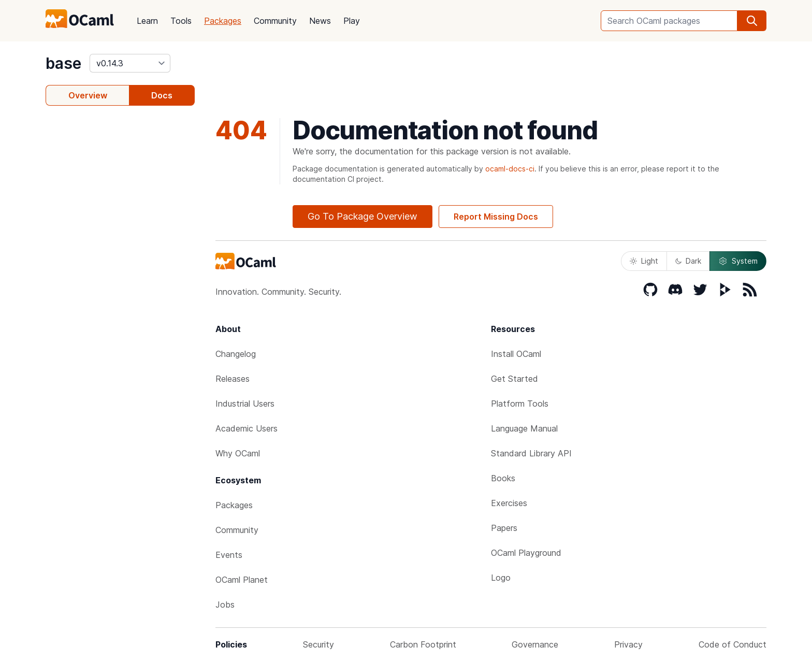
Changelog (236, 354)
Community (275, 21)
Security (318, 644)
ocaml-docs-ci (510, 169)
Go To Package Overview (363, 216)
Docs (162, 95)
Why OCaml (238, 453)
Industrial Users (245, 404)
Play (352, 21)
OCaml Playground (526, 553)
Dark (688, 261)
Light (644, 261)
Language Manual (524, 428)
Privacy (628, 644)
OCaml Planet (242, 580)
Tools (181, 21)
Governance (535, 644)
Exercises (509, 503)
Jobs (225, 605)
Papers (504, 528)
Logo (501, 578)
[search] (752, 21)
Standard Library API (531, 453)
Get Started (514, 379)
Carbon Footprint (423, 644)
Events (229, 555)
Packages (223, 21)
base (63, 63)
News (320, 21)
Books (503, 478)
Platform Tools (520, 404)
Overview (88, 95)
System (738, 261)
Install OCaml (516, 354)
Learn (147, 21)
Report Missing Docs (496, 217)
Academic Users (247, 428)
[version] (130, 63)
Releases (233, 379)
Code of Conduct (733, 644)
